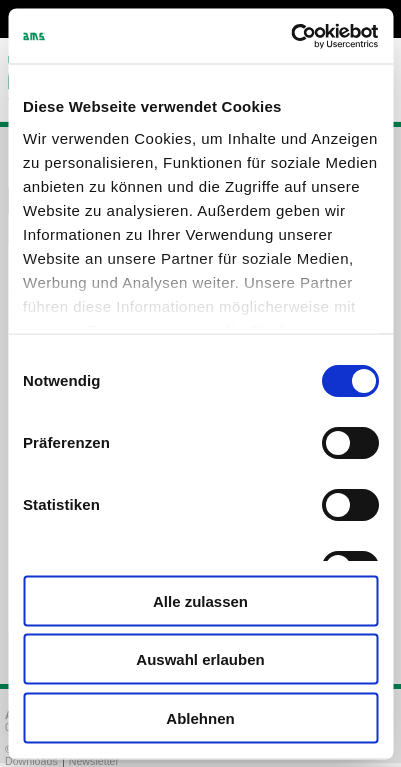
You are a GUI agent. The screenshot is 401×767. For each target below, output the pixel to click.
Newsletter (94, 761)
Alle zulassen (200, 600)
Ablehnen (200, 717)
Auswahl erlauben (200, 659)
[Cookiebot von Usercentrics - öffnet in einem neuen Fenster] (290, 36)
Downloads (31, 761)
